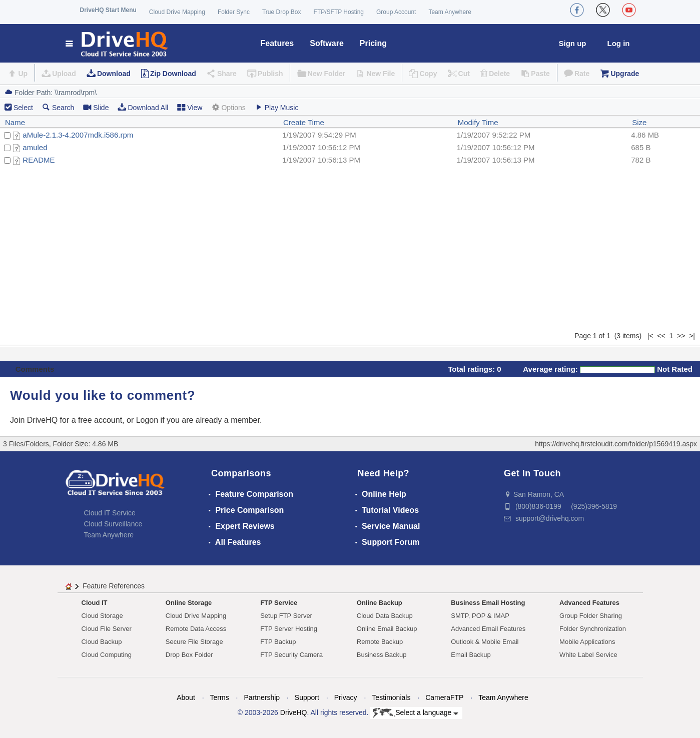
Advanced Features (589, 603)
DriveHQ (294, 712)
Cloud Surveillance (113, 524)
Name (15, 122)
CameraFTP (444, 697)
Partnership (262, 697)
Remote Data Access (196, 629)
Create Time (304, 122)
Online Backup (380, 603)
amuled (35, 147)
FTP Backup (278, 642)
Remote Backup (380, 642)
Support (307, 697)
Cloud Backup (102, 642)
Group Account (396, 12)
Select (23, 108)
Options (228, 107)
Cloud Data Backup (385, 616)
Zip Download (173, 74)
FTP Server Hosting (289, 629)
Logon (147, 420)
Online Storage (189, 603)
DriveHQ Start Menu (108, 10)
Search (58, 107)
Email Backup (471, 655)
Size (639, 122)
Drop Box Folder (189, 655)
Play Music (277, 107)
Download (114, 74)
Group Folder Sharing (591, 616)
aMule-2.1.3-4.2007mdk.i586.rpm (78, 135)
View (190, 107)
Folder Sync (234, 12)
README (39, 160)
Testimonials (391, 697)
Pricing (373, 43)
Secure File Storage (194, 642)
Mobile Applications (587, 642)
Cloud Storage (102, 616)
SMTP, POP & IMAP (480, 616)
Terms (220, 697)
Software (327, 43)
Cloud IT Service (110, 513)
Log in (619, 43)
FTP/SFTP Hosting (339, 12)
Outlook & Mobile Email (485, 642)
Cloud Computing (107, 655)
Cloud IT (95, 603)
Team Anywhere (450, 12)
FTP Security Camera (291, 655)
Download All (143, 107)
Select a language (416, 713)
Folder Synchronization (593, 629)
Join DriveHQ (35, 420)
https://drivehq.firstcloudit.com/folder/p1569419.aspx (616, 444)
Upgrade (625, 74)
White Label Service (588, 655)
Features (277, 43)
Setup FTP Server (286, 616)
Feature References (114, 586)
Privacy (346, 697)
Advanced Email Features (488, 629)
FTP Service (279, 603)
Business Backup (382, 655)
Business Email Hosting (488, 603)
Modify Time (478, 122)
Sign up (573, 43)
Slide (96, 107)
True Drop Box (282, 12)
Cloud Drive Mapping (177, 12)
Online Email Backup (387, 629)
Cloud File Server (107, 629)
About (186, 697)
